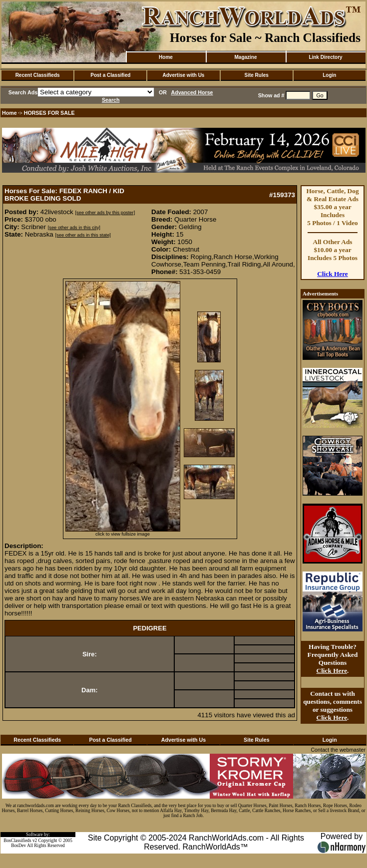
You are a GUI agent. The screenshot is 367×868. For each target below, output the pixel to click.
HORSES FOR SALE (49, 113)
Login (329, 75)
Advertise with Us (184, 75)
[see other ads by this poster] (105, 213)
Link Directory (325, 57)
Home (166, 57)
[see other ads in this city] (74, 228)
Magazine (245, 57)
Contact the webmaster (338, 750)
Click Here (333, 274)
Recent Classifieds (38, 75)
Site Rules (256, 75)
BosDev (18, 846)
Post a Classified (110, 75)
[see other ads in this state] (83, 235)
